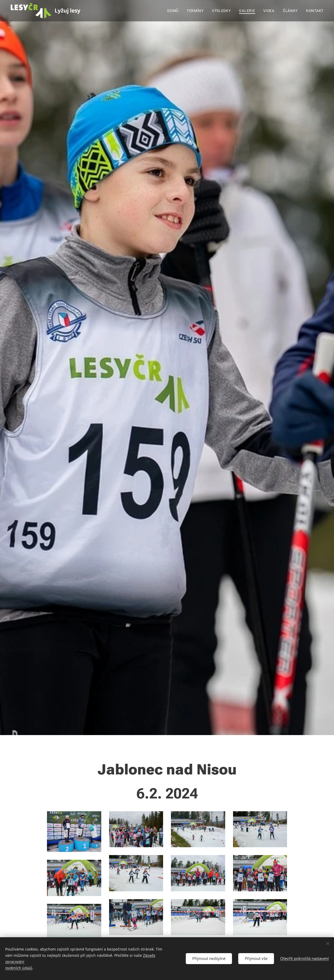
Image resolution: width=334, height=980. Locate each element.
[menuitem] (174, 11)
